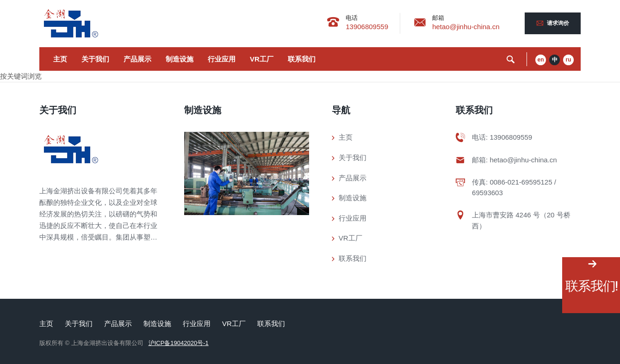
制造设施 (180, 59)
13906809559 (367, 27)
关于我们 (95, 59)
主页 (60, 59)
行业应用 (222, 59)
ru (569, 60)
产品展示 (137, 59)
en (540, 60)
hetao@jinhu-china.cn (466, 27)
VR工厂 (262, 59)
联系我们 (302, 59)
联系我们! (591, 286)
